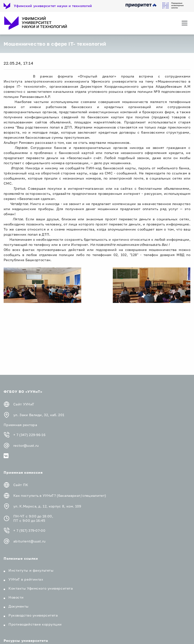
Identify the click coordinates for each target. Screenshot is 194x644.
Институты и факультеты (31, 570)
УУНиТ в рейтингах (26, 579)
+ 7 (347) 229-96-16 (29, 435)
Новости (16, 597)
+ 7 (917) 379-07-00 (29, 530)
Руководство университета (33, 615)
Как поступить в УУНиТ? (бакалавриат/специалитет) (60, 495)
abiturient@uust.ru (29, 541)
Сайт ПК (21, 485)
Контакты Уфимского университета (41, 588)
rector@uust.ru (26, 445)
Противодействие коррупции (35, 624)
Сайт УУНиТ (24, 404)
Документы (19, 606)
